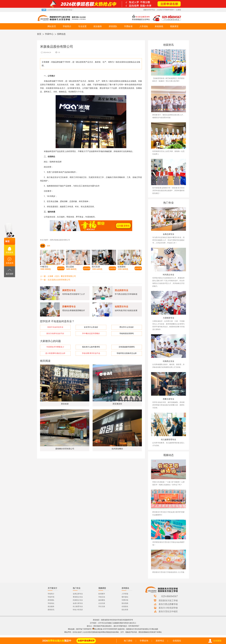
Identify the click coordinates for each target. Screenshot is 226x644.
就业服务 (98, 26)
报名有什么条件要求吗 (91, 347)
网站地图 (155, 629)
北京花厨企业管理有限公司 (59, 280)
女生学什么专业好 (91, 327)
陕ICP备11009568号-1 (84, 629)
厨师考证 (160, 641)
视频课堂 (174, 26)
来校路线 (159, 26)
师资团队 (113, 26)
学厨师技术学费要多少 (55, 347)
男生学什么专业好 (127, 327)
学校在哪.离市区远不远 (91, 353)
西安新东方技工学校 (168, 600)
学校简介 (67, 26)
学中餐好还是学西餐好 (91, 334)
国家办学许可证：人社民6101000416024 (158, 10)
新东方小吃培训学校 (168, 608)
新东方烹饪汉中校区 (168, 611)
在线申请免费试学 (86, 641)
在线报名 (177, 641)
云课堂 (179, 10)
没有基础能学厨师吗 (127, 347)
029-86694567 (170, 596)
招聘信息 (61, 34)
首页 (39, 34)
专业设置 (82, 26)
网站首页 (52, 26)
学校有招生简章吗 (127, 334)
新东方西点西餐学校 (168, 604)
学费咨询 (144, 641)
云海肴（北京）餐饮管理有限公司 (62, 276)
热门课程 (128, 641)
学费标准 (128, 26)
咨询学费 (61, 268)
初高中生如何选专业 (55, 327)
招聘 (48, 246)
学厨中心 (49, 34)
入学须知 (144, 26)
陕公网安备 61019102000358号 (106, 629)
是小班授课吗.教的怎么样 (55, 353)
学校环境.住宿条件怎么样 (127, 353)
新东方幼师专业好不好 (55, 334)
